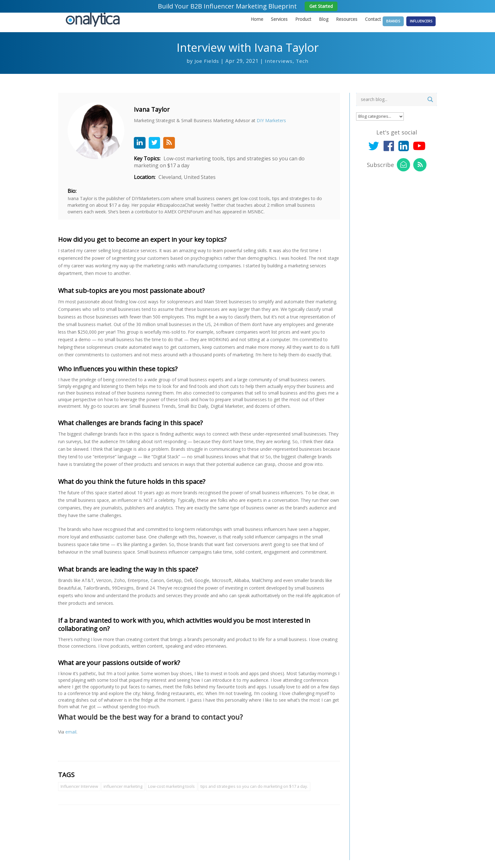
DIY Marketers (278, 127)
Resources (330, 26)
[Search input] (391, 106)
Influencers (420, 25)
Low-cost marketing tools (174, 794)
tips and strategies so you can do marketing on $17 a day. (259, 794)
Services (262, 26)
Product (286, 26)
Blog (307, 26)
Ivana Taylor (158, 116)
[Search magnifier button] (430, 106)
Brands (384, 25)
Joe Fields (207, 67)
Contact (356, 26)
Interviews (279, 67)
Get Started (321, 6)
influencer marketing (125, 794)
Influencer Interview (80, 794)
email (71, 739)
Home (240, 26)
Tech (303, 67)
